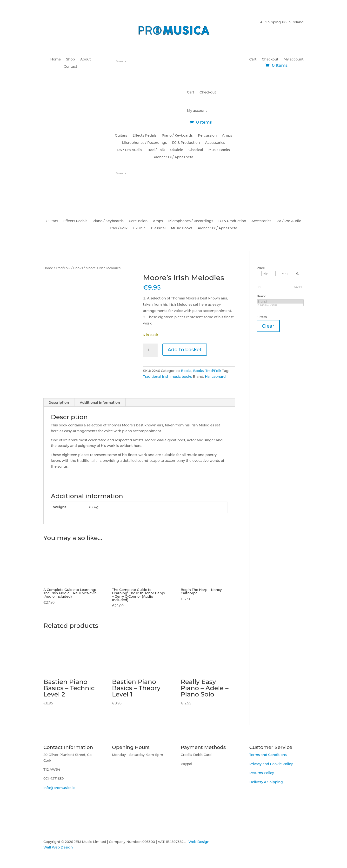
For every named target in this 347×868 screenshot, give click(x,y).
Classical (196, 150)
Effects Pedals (145, 136)
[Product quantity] (150, 350)
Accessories (215, 143)
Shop (70, 60)
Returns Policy (261, 771)
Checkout (270, 60)
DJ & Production (186, 143)
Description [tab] (59, 401)
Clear (268, 326)
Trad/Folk (63, 268)
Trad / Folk (156, 150)
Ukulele (177, 150)
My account (294, 60)
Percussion (207, 136)
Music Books (219, 150)
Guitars (121, 136)
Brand (280, 301)
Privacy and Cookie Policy (271, 762)
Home (56, 60)
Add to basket (185, 350)
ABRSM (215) (280, 306)
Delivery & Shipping (266, 780)
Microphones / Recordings (144, 143)
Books (78, 268)
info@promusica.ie (59, 786)
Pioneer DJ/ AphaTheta (173, 157)
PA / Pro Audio (129, 150)
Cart (253, 60)
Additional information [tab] (100, 401)
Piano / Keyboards (177, 136)
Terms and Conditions (268, 753)
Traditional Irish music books (167, 377)
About (86, 60)
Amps (227, 136)
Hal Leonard (215, 377)
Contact (71, 67)
